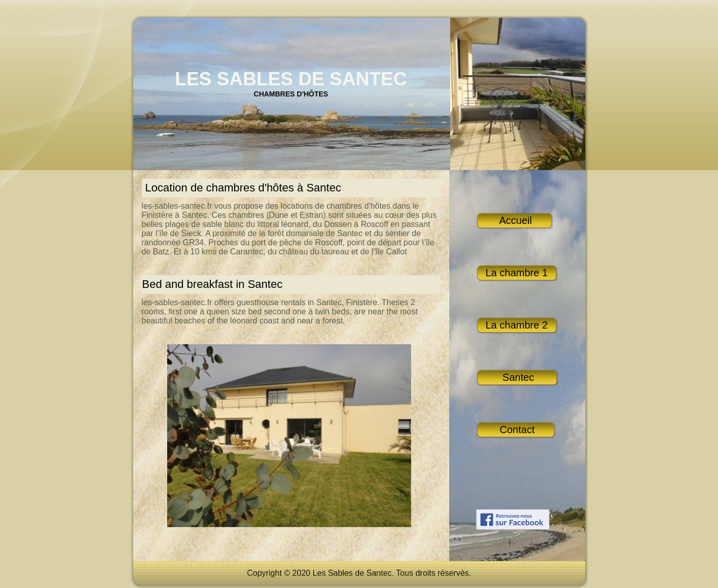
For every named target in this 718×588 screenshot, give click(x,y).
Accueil (514, 220)
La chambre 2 (517, 325)
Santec (517, 377)
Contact (516, 430)
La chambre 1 (517, 273)
